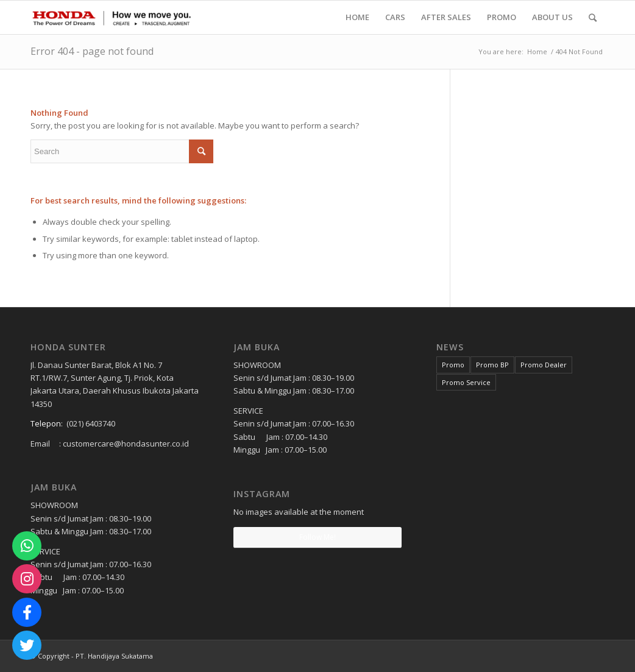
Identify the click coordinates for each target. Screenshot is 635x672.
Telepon (46, 423)
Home (537, 51)
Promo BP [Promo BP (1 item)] (492, 365)
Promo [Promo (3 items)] (453, 365)
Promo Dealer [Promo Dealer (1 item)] (544, 365)
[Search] (593, 17)
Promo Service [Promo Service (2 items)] (466, 382)
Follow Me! (317, 537)
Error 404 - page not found (92, 51)
